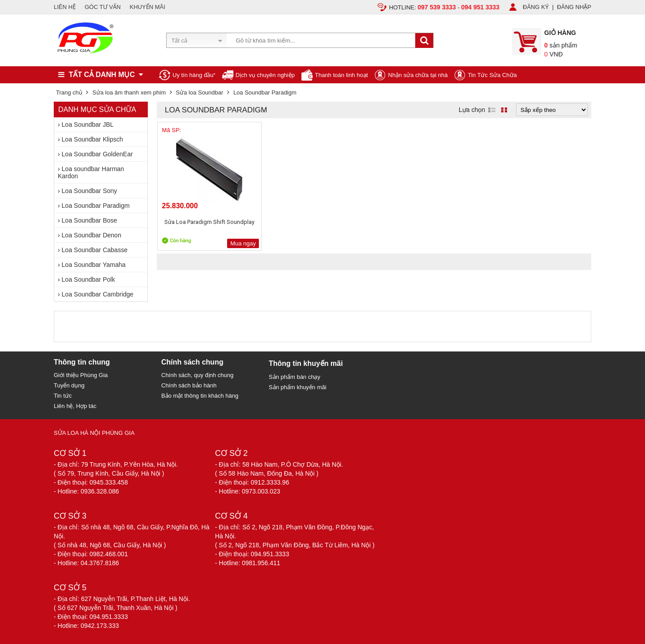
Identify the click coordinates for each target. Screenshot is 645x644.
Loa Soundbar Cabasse (95, 250)
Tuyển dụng (69, 385)
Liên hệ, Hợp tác (75, 406)
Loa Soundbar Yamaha (94, 265)
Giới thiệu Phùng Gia (81, 375)
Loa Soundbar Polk (88, 279)
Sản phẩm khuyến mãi (298, 387)
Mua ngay (223, 243)
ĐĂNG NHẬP (574, 7)
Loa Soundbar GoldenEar (97, 154)
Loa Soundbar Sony (90, 191)
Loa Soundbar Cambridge (98, 294)
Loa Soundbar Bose (90, 220)
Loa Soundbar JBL (88, 125)
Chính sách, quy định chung (197, 375)
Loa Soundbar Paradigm (96, 206)
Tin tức (63, 396)
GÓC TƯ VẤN (103, 7)
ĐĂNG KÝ (536, 7)
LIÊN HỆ (65, 7)
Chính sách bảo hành (189, 385)
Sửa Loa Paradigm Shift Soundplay (199, 226)
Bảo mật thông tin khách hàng (200, 396)
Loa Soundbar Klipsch (92, 139)
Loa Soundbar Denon (92, 235)
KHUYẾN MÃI (148, 7)
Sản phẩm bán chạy (295, 377)
